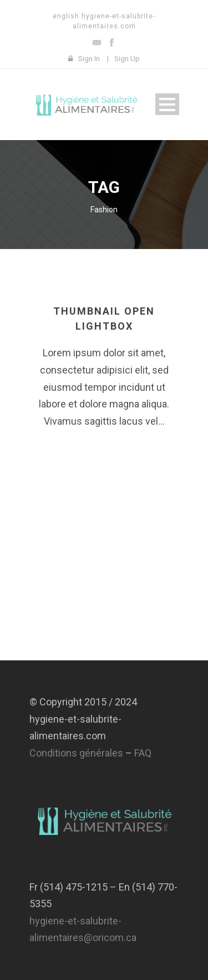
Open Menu (167, 104)
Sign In (89, 59)
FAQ (143, 753)
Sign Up (127, 59)
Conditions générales (76, 753)
